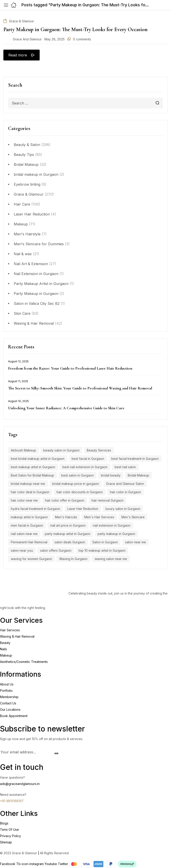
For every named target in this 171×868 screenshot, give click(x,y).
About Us (7, 685)
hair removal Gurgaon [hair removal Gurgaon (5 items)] (107, 501)
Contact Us (8, 704)
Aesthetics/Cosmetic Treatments (24, 662)
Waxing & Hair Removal (34, 324)
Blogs (4, 824)
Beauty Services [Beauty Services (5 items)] (99, 451)
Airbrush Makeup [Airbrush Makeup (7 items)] (23, 451)
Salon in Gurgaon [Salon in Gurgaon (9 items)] (105, 543)
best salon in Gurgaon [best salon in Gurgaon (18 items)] (78, 476)
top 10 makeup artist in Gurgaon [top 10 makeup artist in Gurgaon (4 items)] (102, 551)
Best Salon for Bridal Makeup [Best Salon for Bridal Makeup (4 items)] (32, 476)
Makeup (21, 225)
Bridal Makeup (26, 165)
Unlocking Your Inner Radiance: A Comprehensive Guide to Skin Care (66, 409)
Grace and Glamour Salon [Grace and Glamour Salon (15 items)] (125, 484)
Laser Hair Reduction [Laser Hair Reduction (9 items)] (83, 509)
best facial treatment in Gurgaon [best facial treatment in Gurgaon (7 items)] (135, 459)
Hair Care (22, 205)
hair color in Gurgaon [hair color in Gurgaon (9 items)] (125, 493)
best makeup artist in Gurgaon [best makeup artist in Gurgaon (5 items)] (33, 468)
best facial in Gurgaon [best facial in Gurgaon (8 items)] (88, 459)
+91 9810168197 (12, 801)
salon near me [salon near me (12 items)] (136, 543)
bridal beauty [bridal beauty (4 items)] (111, 476)
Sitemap (6, 843)
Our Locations (10, 710)
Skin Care (22, 314)
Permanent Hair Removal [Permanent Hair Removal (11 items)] (29, 543)
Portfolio (6, 691)
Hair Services (10, 631)
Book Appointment (14, 716)
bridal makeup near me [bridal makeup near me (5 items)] (28, 484)
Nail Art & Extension (31, 264)
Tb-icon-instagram (30, 864)
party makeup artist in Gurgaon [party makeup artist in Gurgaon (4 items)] (68, 534)
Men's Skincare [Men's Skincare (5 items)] (133, 518)
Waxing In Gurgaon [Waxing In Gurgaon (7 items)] (73, 559)
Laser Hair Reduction (32, 215)
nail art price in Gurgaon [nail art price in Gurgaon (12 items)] (68, 526)
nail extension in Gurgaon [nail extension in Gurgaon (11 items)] (112, 526)
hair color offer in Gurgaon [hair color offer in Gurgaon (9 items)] (65, 501)
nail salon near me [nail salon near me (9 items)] (24, 534)
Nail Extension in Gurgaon (36, 274)
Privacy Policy (10, 836)
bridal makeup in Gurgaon (36, 175)
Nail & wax (23, 255)
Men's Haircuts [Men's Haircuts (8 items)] (66, 518)
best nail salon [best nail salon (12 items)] (125, 468)
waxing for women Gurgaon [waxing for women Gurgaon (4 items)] (31, 559)
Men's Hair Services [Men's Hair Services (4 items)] (99, 518)
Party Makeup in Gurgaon (36, 294)
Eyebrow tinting (27, 185)
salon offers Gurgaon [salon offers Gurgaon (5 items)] (56, 551)
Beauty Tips (24, 155)
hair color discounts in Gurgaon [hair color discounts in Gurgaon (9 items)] (80, 493)
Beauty (5, 643)
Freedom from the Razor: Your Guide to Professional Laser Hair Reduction (70, 369)
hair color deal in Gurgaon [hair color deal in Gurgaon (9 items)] (30, 493)
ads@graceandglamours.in (20, 784)
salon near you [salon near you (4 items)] (22, 551)
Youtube (51, 864)
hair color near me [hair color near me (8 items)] (24, 501)
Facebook (8, 864)
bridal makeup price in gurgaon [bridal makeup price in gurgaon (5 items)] (76, 484)
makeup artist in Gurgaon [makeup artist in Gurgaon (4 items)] (29, 518)
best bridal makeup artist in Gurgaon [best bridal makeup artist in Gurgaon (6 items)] (38, 459)
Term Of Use (9, 830)
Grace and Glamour (27, 39)
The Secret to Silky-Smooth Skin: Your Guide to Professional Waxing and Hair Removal (80, 389)
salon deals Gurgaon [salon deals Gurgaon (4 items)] (70, 543)
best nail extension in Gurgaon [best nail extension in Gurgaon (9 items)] (85, 468)
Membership (9, 697)
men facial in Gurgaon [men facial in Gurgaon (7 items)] (27, 526)
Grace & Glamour (29, 195)
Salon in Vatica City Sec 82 (37, 304)
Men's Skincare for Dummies (39, 245)
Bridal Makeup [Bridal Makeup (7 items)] (138, 476)
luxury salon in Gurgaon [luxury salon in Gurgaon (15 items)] (123, 509)
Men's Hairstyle (27, 235)
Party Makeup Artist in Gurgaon (41, 284)
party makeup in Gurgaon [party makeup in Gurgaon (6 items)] (116, 534)
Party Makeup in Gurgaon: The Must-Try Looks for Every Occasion (75, 29)
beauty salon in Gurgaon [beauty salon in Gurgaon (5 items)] (61, 451)
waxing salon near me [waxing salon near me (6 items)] (111, 559)
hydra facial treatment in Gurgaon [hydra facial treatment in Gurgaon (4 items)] (35, 509)
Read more (18, 55)
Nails (3, 650)
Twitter (63, 864)
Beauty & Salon (27, 145)
